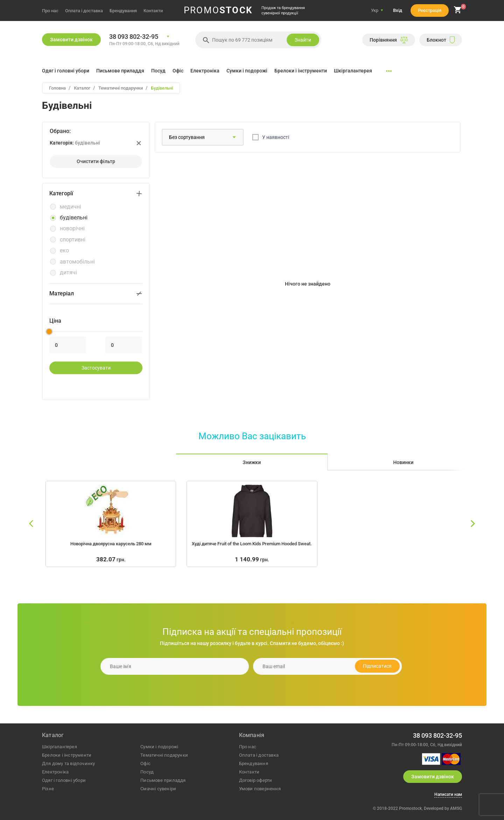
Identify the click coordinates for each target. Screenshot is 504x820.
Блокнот (441, 40)
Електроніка (205, 71)
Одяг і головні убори (66, 71)
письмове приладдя (163, 780)
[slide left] (31, 524)
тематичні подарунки (164, 755)
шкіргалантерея (59, 747)
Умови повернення (260, 789)
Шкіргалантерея (353, 71)
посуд (147, 772)
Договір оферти (256, 780)
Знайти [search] (303, 40)
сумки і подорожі (159, 747)
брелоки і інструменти (67, 755)
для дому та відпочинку (68, 763)
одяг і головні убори (64, 780)
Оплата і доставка (84, 11)
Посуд (158, 71)
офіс (145, 763)
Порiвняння (389, 40)
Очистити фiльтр (96, 161)
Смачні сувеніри (158, 789)
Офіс (178, 71)
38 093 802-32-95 (134, 37)
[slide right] (472, 524)
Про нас (50, 11)
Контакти (153, 11)
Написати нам (448, 795)
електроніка (55, 772)
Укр (375, 10)
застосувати (96, 368)
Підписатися (377, 666)
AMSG (456, 808)
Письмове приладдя (120, 71)
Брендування (123, 11)
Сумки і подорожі (247, 71)
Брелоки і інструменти (301, 71)
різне (48, 789)
